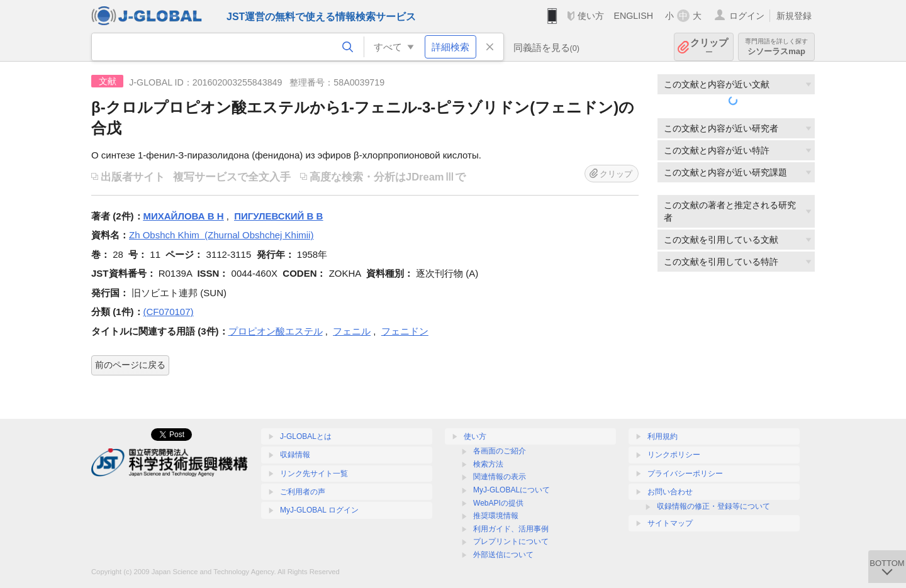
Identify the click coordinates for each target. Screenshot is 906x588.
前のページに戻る (130, 365)
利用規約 (663, 436)
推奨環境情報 (496, 516)
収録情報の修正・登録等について (713, 506)
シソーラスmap (776, 47)
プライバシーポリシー (685, 474)
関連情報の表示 (500, 477)
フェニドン (405, 331)
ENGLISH (633, 16)
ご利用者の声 (303, 492)
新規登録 (794, 16)
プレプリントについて (511, 541)
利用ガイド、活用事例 (511, 529)
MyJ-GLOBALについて (512, 490)
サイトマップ (670, 523)
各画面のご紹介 (500, 451)
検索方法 (488, 464)
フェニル (352, 331)
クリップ (709, 47)
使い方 (591, 16)
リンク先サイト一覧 (314, 474)
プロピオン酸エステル (276, 331)
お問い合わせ (670, 492)
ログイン (747, 16)
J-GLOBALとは (306, 436)
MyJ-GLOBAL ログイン (319, 510)
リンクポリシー (674, 455)
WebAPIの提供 (498, 503)
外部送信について (503, 555)
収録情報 (295, 455)
